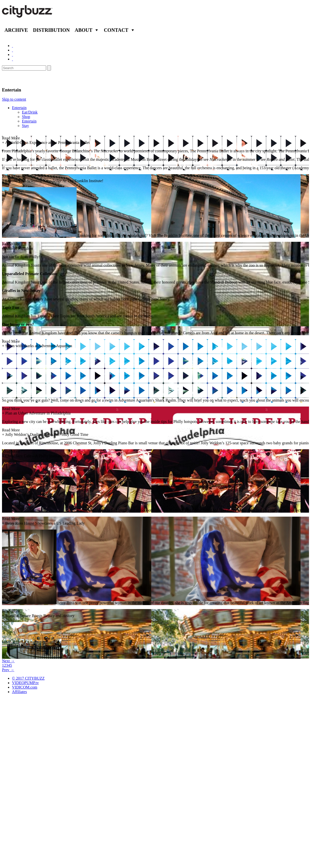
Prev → (8, 670)
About (83, 30)
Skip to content (14, 99)
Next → (8, 661)
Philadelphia (18, 79)
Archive (16, 30)
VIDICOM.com (25, 687)
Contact (116, 30)
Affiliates (19, 692)
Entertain (19, 108)
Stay (25, 126)
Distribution (51, 30)
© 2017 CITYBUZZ (28, 678)
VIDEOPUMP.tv (25, 683)
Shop (26, 117)
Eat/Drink (30, 112)
